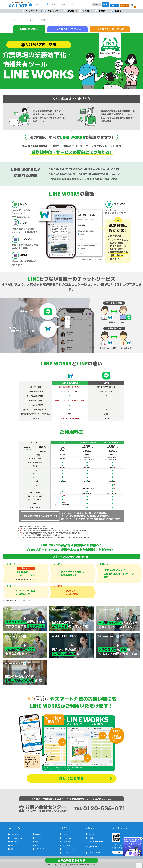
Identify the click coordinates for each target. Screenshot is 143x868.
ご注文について (68, 838)
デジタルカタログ (94, 853)
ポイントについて (68, 849)
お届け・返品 (67, 842)
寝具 (12, 845)
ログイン (114, 5)
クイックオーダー (30, 11)
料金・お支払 (67, 845)
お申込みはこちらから (71, 860)
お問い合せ (92, 834)
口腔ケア (38, 842)
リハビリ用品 (15, 834)
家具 (12, 849)
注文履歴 (69, 11)
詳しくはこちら (71, 778)
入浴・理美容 (40, 849)
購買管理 (84, 11)
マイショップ (51, 11)
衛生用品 (38, 834)
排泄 (37, 845)
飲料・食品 (14, 842)
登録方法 (66, 834)
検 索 (105, 4)
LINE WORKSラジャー (68, 29)
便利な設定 (96, 4)
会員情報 (116, 11)
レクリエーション (17, 838)
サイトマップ (67, 853)
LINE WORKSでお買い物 (110, 29)
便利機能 (100, 11)
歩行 (37, 838)
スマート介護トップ (13, 20)
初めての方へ (114, 3)
